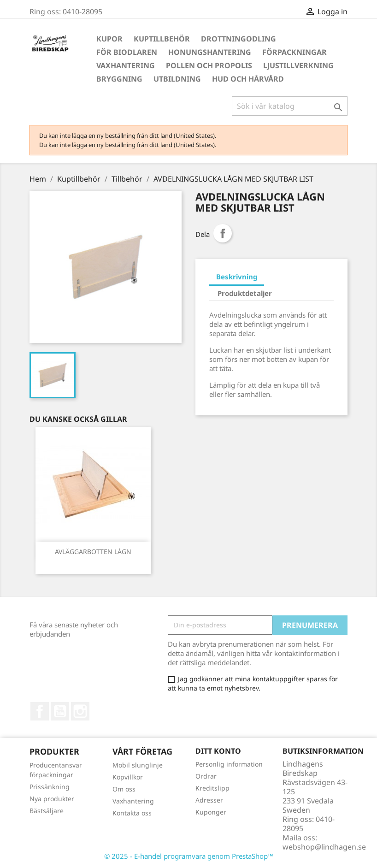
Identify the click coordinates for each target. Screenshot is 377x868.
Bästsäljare (47, 811)
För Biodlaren (127, 52)
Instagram (80, 711)
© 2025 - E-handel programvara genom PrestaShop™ (189, 856)
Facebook (40, 711)
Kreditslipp (212, 788)
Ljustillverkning (298, 65)
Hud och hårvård (248, 79)
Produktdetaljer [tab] (245, 293)
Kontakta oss (132, 813)
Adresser (209, 800)
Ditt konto (218, 751)
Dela (223, 233)
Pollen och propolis (209, 65)
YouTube (60, 711)
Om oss (124, 789)
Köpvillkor (128, 777)
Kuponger (211, 812)
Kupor (109, 39)
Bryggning (119, 79)
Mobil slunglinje (138, 765)
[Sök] (290, 106)
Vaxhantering (126, 65)
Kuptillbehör (162, 39)
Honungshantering (210, 52)
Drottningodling (239, 39)
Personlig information (229, 764)
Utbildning (177, 79)
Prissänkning (50, 787)
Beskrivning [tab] (237, 277)
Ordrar (206, 776)
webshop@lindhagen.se (324, 847)
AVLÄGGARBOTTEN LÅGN (93, 552)
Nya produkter (52, 799)
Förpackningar (295, 52)
